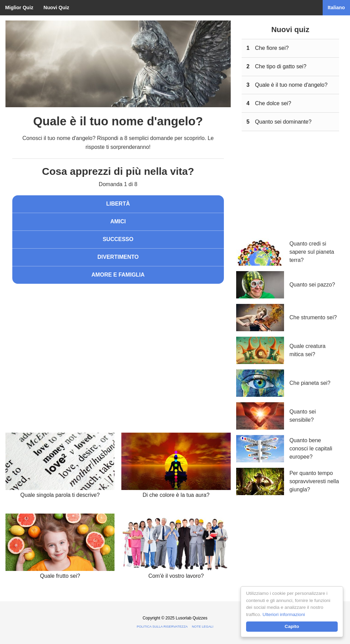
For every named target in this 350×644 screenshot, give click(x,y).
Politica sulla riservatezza (162, 626)
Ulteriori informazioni (284, 614)
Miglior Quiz (19, 8)
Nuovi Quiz (56, 8)
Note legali (203, 626)
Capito (292, 626)
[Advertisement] (118, 345)
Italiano (336, 8)
